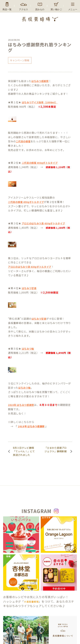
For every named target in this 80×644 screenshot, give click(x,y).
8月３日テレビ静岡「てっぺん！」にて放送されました (24, 451)
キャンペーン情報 (20, 60)
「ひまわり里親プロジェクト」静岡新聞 (56, 450)
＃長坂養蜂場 (31, 602)
